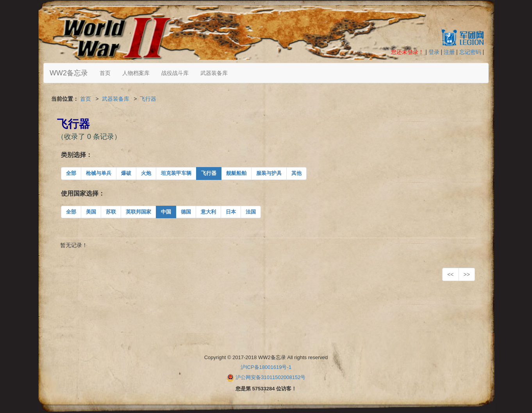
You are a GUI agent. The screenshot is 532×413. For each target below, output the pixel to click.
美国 (91, 212)
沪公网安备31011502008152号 (270, 377)
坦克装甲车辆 (176, 173)
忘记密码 (470, 52)
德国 (186, 212)
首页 (105, 73)
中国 (166, 212)
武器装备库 (214, 73)
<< (450, 274)
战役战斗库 (175, 73)
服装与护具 (269, 173)
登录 (434, 52)
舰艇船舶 (236, 173)
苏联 (111, 212)
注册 (449, 52)
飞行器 (148, 99)
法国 (251, 212)
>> (467, 274)
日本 (231, 212)
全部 (71, 173)
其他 (296, 173)
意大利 (208, 212)
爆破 (126, 173)
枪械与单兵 (99, 173)
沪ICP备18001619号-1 (266, 367)
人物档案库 (136, 73)
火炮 (146, 173)
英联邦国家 (138, 212)
